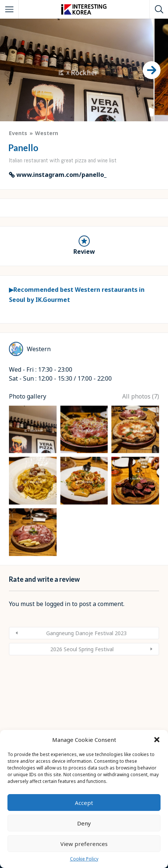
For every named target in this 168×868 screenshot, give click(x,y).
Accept (84, 803)
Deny (84, 823)
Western (47, 133)
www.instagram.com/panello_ (61, 175)
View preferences (84, 844)
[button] (157, 740)
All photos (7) (141, 522)
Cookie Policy (84, 859)
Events (18, 133)
